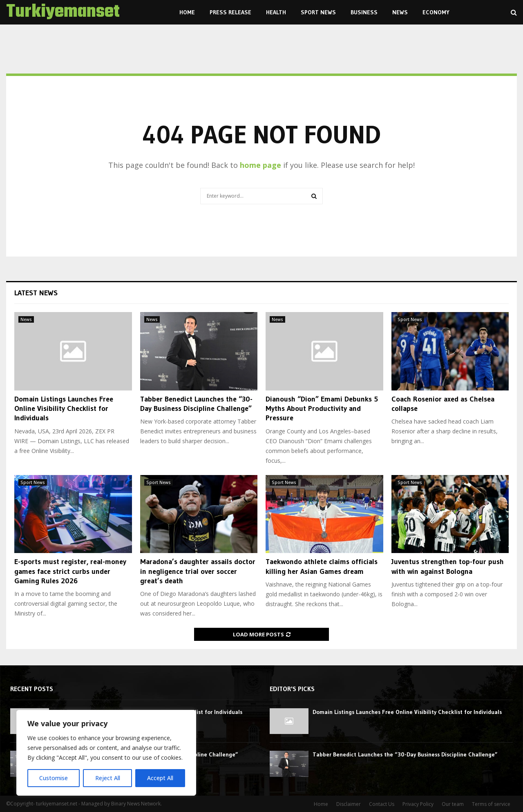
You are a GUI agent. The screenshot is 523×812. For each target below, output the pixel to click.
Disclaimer (349, 804)
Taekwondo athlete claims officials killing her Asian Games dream (322, 566)
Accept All (160, 778)
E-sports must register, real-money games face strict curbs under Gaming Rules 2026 (70, 571)
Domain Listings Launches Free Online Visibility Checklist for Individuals (64, 409)
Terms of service (491, 804)
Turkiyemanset (63, 12)
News (400, 12)
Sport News (318, 12)
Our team (453, 804)
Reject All (107, 778)
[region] (106, 753)
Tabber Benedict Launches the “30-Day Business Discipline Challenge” (196, 404)
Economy (436, 12)
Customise (54, 778)
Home (187, 12)
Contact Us (382, 804)
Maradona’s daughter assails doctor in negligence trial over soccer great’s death (198, 571)
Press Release (230, 12)
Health (276, 12)
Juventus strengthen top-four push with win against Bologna (448, 566)
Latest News (36, 293)
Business (364, 12)
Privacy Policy (418, 804)
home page (260, 165)
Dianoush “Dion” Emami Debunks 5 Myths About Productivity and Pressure (322, 409)
